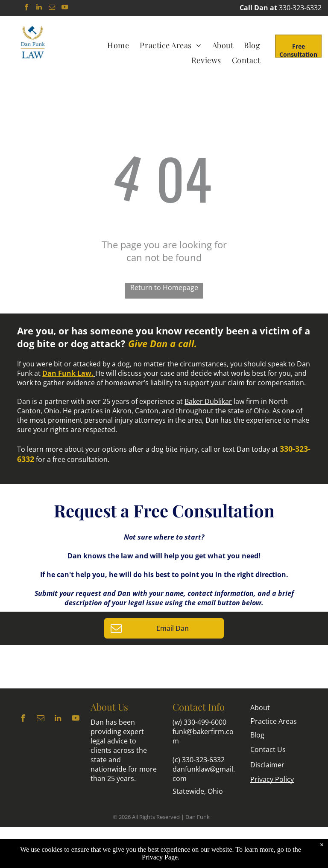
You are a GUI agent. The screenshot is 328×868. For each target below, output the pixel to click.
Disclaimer (267, 765)
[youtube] (65, 8)
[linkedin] (39, 8)
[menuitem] (119, 45)
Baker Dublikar (208, 401)
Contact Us (268, 749)
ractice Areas (274, 721)
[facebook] (26, 8)
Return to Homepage (164, 287)
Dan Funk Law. (68, 373)
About (260, 708)
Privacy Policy (272, 779)
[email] (52, 8)
